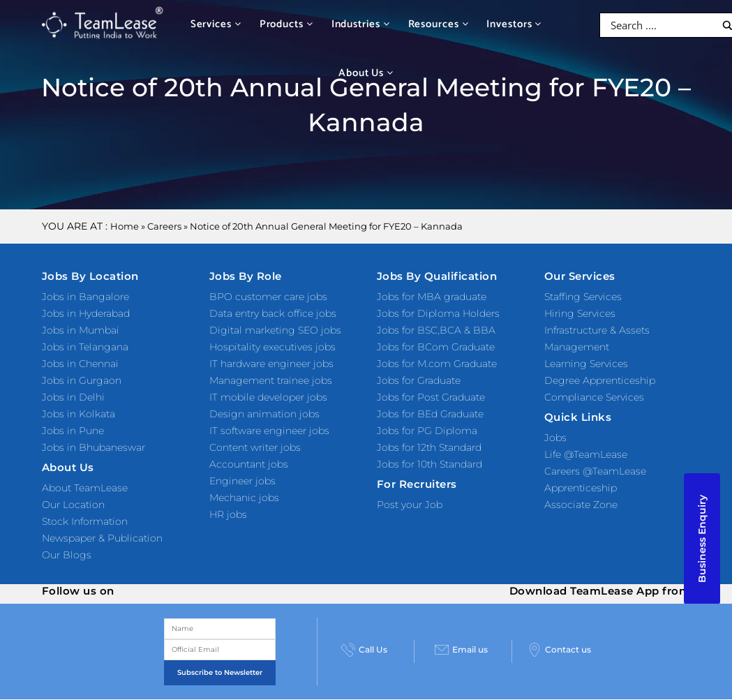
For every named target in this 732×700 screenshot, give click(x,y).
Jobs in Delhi (73, 397)
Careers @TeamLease (595, 471)
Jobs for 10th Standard (430, 464)
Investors (514, 24)
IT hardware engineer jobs (271, 364)
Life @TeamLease (586, 454)
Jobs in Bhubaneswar (94, 447)
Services (216, 24)
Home (125, 226)
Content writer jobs (255, 447)
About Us (366, 73)
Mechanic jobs (244, 498)
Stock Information (85, 521)
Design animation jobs (264, 414)
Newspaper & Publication (102, 538)
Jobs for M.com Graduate (437, 364)
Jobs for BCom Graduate (436, 347)
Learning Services (586, 364)
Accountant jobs (249, 464)
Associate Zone (581, 505)
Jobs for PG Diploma (427, 431)
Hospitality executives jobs (272, 347)
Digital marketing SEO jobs (275, 330)
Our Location (73, 505)
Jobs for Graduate (419, 380)
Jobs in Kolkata (79, 414)
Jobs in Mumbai (81, 330)
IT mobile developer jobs (268, 397)
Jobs (555, 438)
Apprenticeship (581, 488)
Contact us (559, 650)
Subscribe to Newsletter (220, 672)
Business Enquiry (702, 539)
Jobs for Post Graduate (431, 397)
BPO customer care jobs (268, 297)
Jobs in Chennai (80, 364)
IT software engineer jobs (269, 431)
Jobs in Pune (73, 431)
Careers (164, 226)
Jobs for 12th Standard (429, 447)
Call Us (364, 650)
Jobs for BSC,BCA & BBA (436, 330)
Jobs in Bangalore (85, 297)
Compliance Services (594, 397)
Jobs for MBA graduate (432, 297)
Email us (461, 650)
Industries (361, 24)
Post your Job (410, 505)
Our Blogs (67, 555)
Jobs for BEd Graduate (430, 414)
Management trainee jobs (271, 380)
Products (286, 24)
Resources (439, 24)
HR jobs (228, 514)
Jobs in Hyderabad (86, 313)
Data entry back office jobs (273, 313)
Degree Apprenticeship (600, 380)
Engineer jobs (242, 481)
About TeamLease (85, 488)
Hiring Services (580, 313)
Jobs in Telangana (85, 347)
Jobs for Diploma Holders (438, 313)
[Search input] (661, 25)
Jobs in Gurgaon (82, 380)
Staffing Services (583, 297)
